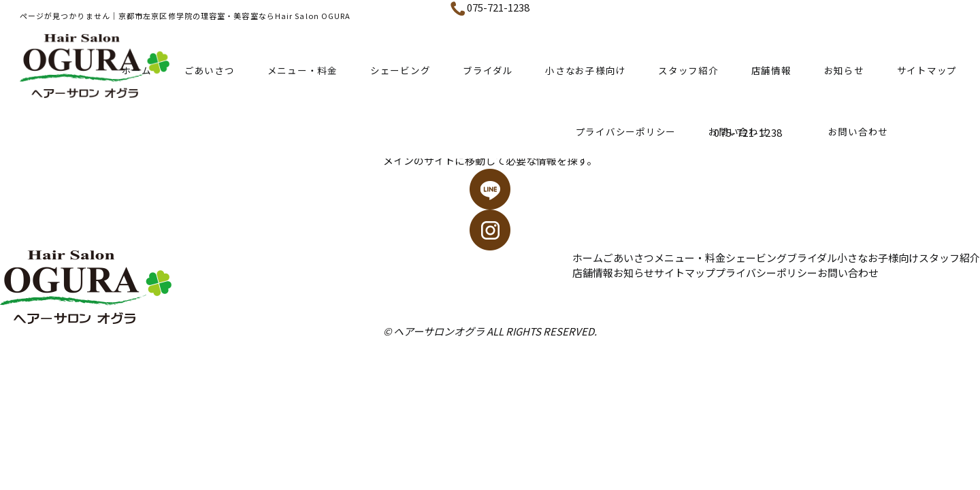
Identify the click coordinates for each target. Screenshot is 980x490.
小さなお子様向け (585, 70)
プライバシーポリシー (626, 131)
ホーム (137, 70)
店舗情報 (771, 70)
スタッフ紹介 (688, 70)
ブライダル (488, 70)
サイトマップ (927, 70)
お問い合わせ (848, 273)
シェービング (401, 70)
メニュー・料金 (303, 70)
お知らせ (844, 70)
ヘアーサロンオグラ (439, 331)
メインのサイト (419, 160)
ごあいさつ (210, 70)
